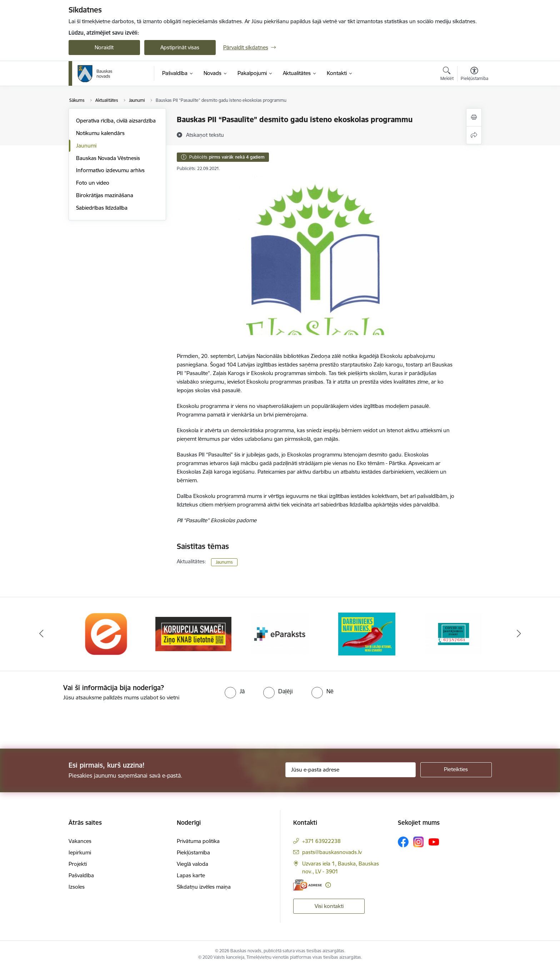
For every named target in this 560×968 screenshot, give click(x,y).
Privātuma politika (198, 841)
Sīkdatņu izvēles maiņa (204, 887)
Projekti (78, 864)
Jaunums (224, 562)
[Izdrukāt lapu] (474, 117)
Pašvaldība (81, 875)
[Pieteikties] (456, 770)
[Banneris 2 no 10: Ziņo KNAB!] (193, 633)
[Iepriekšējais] (41, 634)
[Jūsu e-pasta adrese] (351, 770)
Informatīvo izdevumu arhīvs (110, 170)
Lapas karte (191, 875)
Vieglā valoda (192, 864)
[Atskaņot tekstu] (205, 135)
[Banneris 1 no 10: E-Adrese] (106, 633)
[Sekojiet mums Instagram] (419, 842)
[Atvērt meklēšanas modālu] (447, 75)
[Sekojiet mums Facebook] (403, 842)
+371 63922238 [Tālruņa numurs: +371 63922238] (321, 841)
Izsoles (77, 887)
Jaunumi (86, 146)
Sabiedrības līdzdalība (102, 208)
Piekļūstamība (193, 852)
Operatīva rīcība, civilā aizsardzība (116, 121)
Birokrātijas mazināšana (105, 195)
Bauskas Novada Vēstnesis (108, 158)
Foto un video (93, 183)
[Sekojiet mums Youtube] (434, 842)
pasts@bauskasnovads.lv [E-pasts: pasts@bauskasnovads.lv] (332, 852)
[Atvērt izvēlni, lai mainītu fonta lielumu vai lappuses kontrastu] (474, 75)
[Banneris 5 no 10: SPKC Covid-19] (454, 633)
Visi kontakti (329, 906)
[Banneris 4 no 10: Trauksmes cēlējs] (367, 633)
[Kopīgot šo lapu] (474, 135)
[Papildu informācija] (328, 885)
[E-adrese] (307, 885)
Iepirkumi (80, 852)
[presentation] (60, 722)
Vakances (80, 841)
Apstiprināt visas (180, 47)
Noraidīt (104, 47)
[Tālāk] (519, 634)
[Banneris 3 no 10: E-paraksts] (280, 633)
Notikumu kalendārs (100, 133)
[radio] (235, 691)
